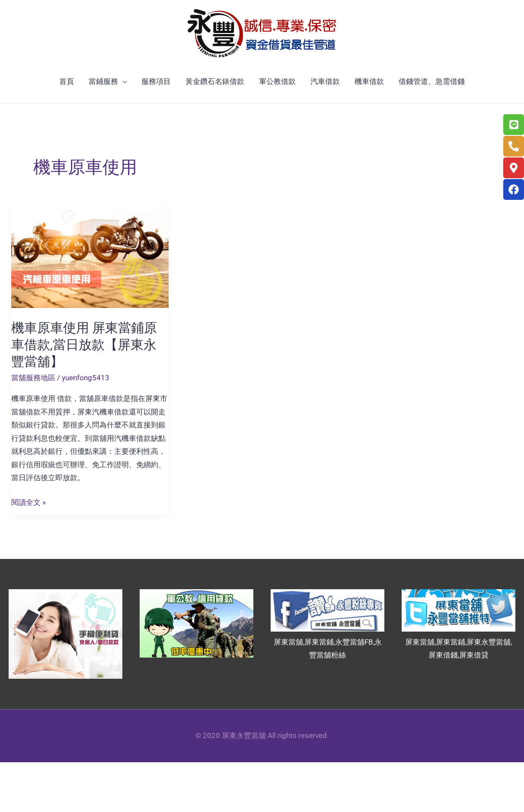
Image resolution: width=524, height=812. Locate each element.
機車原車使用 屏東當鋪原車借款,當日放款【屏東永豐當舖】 (84, 345)
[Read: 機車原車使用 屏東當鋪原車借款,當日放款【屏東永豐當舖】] (90, 255)
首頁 (67, 81)
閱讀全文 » (29, 502)
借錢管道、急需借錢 (432, 81)
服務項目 (156, 81)
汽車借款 (325, 81)
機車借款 (369, 81)
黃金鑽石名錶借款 (215, 81)
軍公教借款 (277, 81)
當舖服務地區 (33, 378)
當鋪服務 (103, 81)
